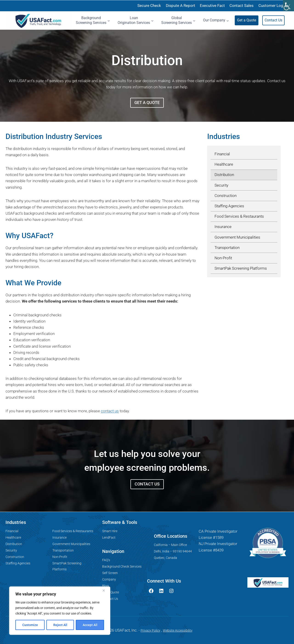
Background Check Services (122, 566)
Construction (15, 557)
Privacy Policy (150, 630)
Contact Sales (242, 6)
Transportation (63, 550)
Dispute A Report (181, 6)
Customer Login (272, 6)
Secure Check (149, 6)
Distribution (14, 544)
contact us (110, 411)
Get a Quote (247, 20)
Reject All (60, 625)
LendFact (109, 537)
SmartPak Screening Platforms (67, 566)
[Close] (105, 590)
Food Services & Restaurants (73, 531)
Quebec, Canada (165, 558)
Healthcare (13, 537)
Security (11, 550)
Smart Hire (110, 531)
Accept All (90, 625)
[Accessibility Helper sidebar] (288, 6)
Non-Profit (60, 557)
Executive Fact (212, 6)
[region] (60, 611)
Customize (30, 625)
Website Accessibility (178, 630)
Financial (12, 531)
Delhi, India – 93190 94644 (173, 551)
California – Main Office (170, 545)
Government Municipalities (71, 544)
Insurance (59, 537)
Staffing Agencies (18, 563)
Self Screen (110, 573)
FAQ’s (106, 560)
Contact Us (273, 20)
